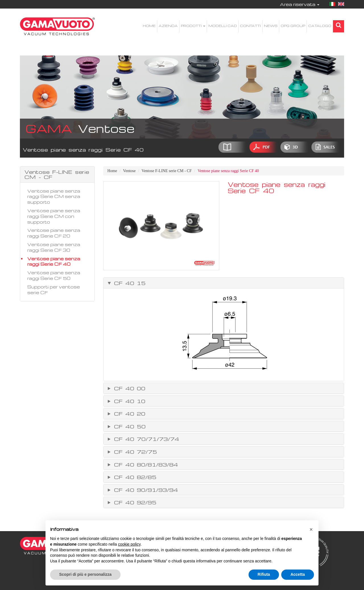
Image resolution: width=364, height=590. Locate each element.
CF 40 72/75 (134, 452)
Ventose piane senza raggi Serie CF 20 (54, 233)
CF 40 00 (128, 388)
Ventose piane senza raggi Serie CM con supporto (54, 216)
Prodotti (193, 26)
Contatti (250, 26)
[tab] (224, 283)
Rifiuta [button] (264, 574)
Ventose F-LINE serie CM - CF (167, 171)
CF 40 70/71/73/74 (145, 439)
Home (149, 26)
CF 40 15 (129, 283)
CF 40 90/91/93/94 (145, 490)
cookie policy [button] (129, 544)
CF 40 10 (128, 401)
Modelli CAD (223, 26)
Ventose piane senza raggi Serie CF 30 (54, 247)
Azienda (168, 26)
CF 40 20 (128, 414)
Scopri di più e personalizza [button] (85, 574)
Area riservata (300, 4)
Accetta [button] (298, 574)
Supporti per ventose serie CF (54, 290)
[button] (311, 529)
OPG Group (293, 26)
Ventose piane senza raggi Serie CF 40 (54, 261)
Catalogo (320, 26)
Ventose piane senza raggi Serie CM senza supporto (54, 197)
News (271, 26)
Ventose (129, 171)
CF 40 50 (129, 426)
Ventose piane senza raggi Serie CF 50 (54, 275)
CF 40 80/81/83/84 (145, 465)
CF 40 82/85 (134, 477)
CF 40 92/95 (134, 502)
